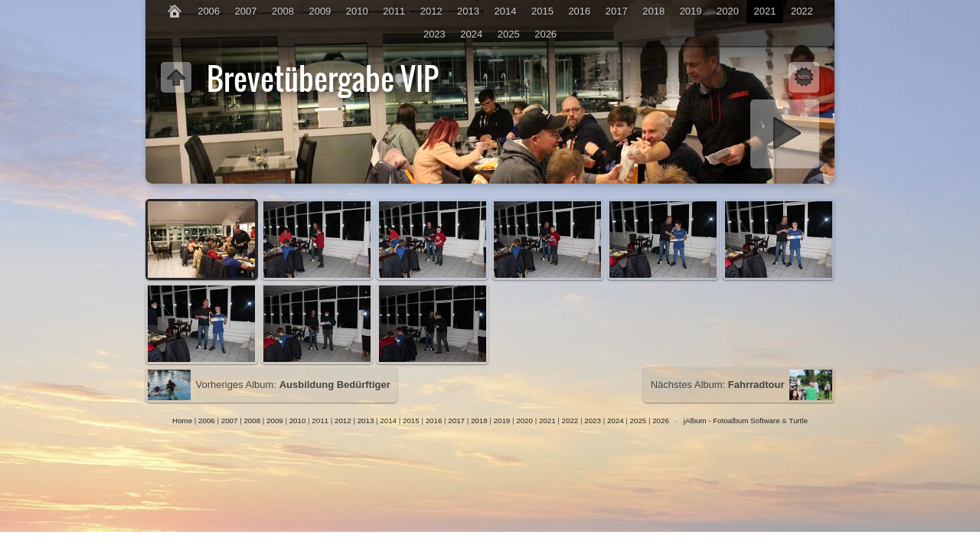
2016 (579, 11)
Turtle (798, 421)
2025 (509, 34)
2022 (802, 11)
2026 (546, 34)
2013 (468, 11)
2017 (617, 11)
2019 (691, 11)
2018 (653, 11)
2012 (431, 11)
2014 (506, 11)
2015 (542, 11)
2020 (728, 11)
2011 (394, 11)
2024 (471, 34)
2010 (357, 11)
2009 (320, 11)
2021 (764, 11)
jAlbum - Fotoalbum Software (732, 421)
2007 (246, 11)
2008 (283, 11)
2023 (434, 34)
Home (182, 421)
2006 (209, 11)
